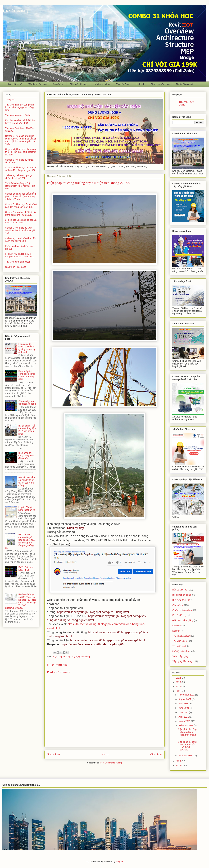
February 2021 (186, 725)
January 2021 (186, 756)
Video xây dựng (180, 656)
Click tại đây (75, 528)
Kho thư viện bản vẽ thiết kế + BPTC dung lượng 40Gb (20, 122)
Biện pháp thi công (78, 84)
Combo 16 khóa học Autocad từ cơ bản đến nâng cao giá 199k (21, 169)
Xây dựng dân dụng (37, 84)
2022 (179, 686)
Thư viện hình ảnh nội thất (18, 115)
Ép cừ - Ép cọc (180, 615)
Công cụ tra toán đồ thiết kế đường (27, 402)
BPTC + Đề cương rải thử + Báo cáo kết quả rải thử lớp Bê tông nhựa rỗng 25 (20, 541)
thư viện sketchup (102, 84)
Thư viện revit (179, 646)
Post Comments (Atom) (111, 763)
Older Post (156, 755)
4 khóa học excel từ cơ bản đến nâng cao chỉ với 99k (21, 240)
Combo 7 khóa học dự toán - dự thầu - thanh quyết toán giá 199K (20, 230)
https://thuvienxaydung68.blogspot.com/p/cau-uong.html (93, 612)
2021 (179, 691)
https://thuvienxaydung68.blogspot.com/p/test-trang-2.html (107, 640)
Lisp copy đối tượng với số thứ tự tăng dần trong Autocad (27, 348)
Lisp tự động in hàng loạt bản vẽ (27, 509)
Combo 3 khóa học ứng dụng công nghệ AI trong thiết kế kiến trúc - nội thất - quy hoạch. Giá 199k (21, 140)
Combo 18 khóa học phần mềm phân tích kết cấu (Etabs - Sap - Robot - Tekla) (21, 197)
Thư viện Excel (123, 84)
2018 (179, 765)
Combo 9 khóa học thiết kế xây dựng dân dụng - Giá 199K (20, 213)
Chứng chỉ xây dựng (160, 84)
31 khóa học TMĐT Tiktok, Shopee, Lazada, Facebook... (20, 255)
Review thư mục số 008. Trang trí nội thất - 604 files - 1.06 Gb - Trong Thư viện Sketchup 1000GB (21, 601)
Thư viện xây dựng (15, 11)
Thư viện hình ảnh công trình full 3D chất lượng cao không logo (20, 107)
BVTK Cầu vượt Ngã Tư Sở (26, 568)
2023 (179, 682)
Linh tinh (140, 84)
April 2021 (184, 717)
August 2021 (185, 699)
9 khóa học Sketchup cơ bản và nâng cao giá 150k (21, 221)
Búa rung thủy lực (181, 600)
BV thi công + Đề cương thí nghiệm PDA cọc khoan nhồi (27, 430)
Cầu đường (58, 84)
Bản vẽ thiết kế (15, 84)
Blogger (119, 862)
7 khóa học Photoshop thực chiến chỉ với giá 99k (19, 177)
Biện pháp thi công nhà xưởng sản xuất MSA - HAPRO (187, 746)
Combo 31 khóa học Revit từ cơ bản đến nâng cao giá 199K (21, 206)
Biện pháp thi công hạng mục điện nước (26, 456)
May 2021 (184, 712)
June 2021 (184, 708)
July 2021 (184, 704)
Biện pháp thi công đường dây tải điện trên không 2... (187, 733)
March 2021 (185, 721)
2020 (179, 761)
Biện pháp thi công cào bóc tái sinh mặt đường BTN (27, 375)
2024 (179, 678)
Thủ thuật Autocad (184, 84)
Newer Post (53, 755)
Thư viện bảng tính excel (17, 262)
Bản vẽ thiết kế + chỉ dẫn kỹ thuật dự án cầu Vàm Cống (27, 481)
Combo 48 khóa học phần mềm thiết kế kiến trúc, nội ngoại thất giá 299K (21, 152)
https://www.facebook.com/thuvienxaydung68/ (92, 644)
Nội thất (176, 631)
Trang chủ (10, 100)
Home (105, 755)
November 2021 (187, 695)
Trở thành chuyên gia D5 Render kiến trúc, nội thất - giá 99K (20, 186)
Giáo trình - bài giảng (16, 267)
